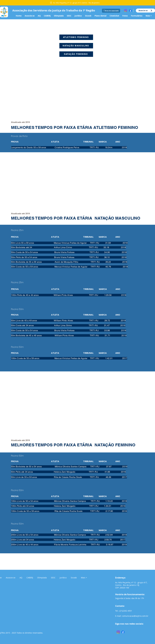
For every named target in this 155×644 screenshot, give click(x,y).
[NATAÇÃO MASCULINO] (76, 46)
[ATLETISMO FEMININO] (76, 37)
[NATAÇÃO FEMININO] (76, 54)
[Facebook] (130, 11)
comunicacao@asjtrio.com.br (135, 616)
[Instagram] (126, 11)
